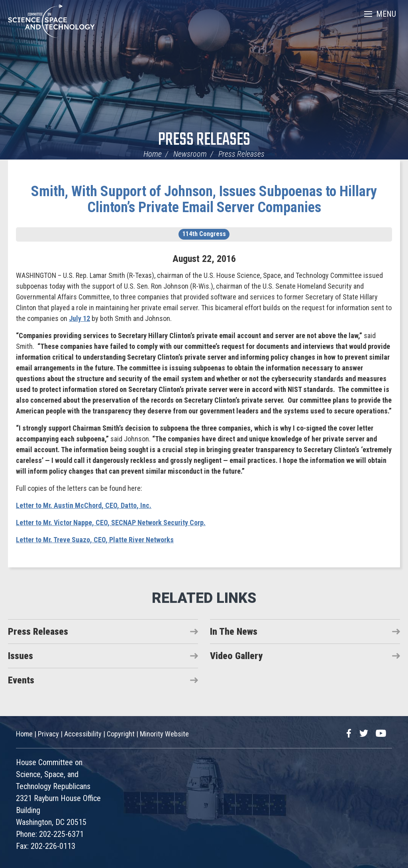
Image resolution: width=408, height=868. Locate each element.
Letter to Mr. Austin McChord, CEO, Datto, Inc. (84, 505)
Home (153, 154)
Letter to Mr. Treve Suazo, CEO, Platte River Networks (95, 540)
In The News (234, 632)
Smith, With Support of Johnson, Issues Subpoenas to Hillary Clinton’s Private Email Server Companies (204, 199)
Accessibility (83, 734)
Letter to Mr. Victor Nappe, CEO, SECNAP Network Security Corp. (111, 523)
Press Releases (204, 140)
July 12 (79, 318)
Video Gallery (236, 656)
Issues (21, 656)
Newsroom (190, 154)
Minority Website (164, 734)
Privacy (48, 734)
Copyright (121, 734)
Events (21, 680)
